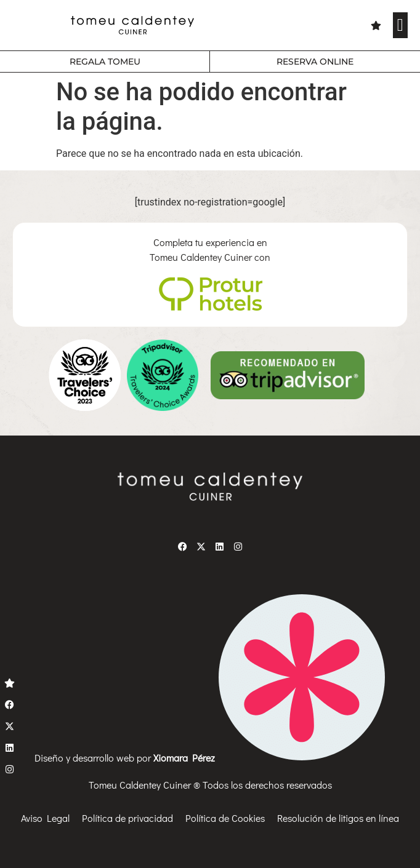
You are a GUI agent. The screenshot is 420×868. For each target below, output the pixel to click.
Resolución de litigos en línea (338, 818)
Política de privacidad (127, 818)
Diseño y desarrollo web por (210, 758)
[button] (400, 25)
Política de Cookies (225, 818)
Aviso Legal (45, 818)
